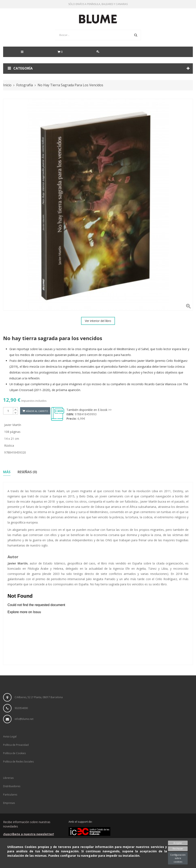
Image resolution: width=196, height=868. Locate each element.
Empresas (9, 803)
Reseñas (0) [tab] (27, 472)
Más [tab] (7, 472)
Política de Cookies (14, 753)
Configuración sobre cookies (178, 858)
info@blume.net (24, 719)
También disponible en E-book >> (89, 410)
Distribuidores (12, 786)
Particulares (10, 795)
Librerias (8, 778)
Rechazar (178, 848)
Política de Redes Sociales (18, 762)
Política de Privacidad (16, 745)
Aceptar (178, 843)
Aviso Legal (10, 736)
